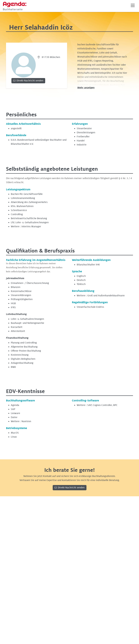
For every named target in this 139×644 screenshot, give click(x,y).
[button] (133, 5)
